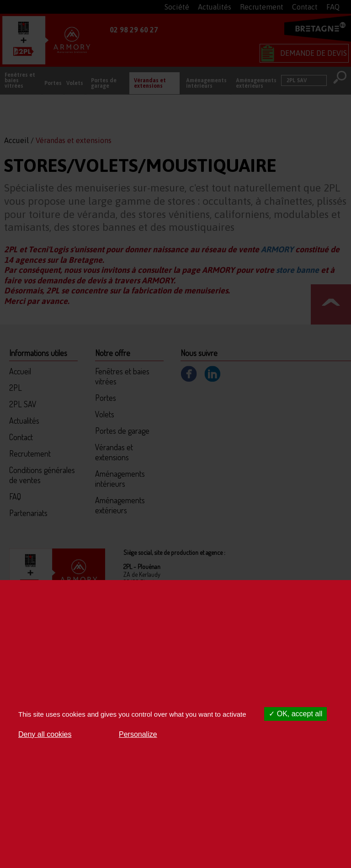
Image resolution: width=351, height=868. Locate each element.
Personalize (138, 734)
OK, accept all (295, 714)
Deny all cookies (45, 734)
